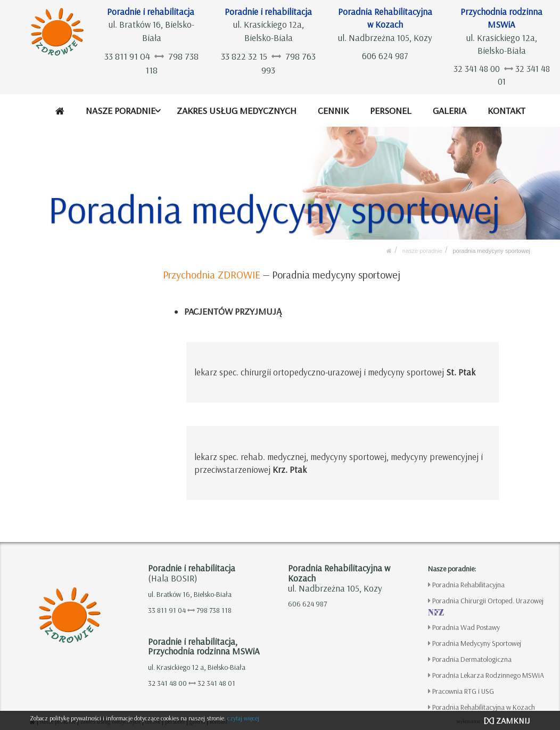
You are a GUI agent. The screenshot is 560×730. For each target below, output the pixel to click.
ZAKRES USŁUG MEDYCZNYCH (237, 110)
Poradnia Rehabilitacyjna (468, 585)
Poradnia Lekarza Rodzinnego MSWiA (488, 675)
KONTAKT (507, 110)
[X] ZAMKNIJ (507, 720)
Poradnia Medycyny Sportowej (491, 251)
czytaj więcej (243, 718)
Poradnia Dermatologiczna (472, 659)
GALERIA (450, 110)
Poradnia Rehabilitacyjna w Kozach (484, 707)
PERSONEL (391, 110)
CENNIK (334, 110)
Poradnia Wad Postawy (466, 627)
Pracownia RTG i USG (463, 691)
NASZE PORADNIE (121, 110)
